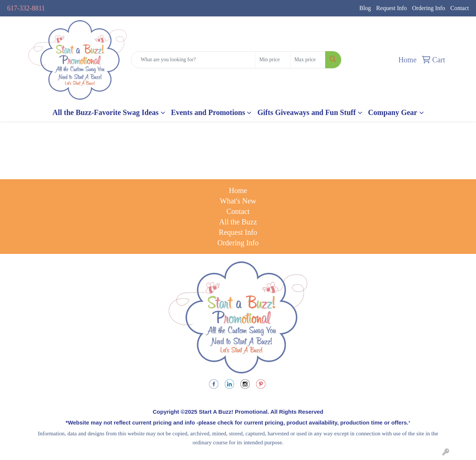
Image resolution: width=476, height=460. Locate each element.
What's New (238, 201)
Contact (460, 8)
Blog (365, 8)
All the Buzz (238, 222)
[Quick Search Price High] (308, 60)
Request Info (392, 8)
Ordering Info (429, 8)
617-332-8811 (26, 8)
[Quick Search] (193, 60)
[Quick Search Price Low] (273, 60)
